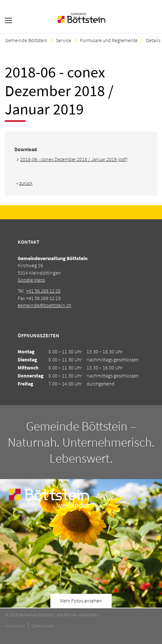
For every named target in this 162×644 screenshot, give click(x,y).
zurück (26, 183)
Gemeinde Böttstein (26, 40)
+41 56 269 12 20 (43, 291)
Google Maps (31, 280)
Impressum (15, 626)
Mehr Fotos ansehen (81, 601)
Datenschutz (43, 626)
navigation (8, 20)
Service (64, 40)
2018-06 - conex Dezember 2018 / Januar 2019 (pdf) (74, 159)
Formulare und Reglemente (109, 40)
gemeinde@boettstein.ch (44, 305)
